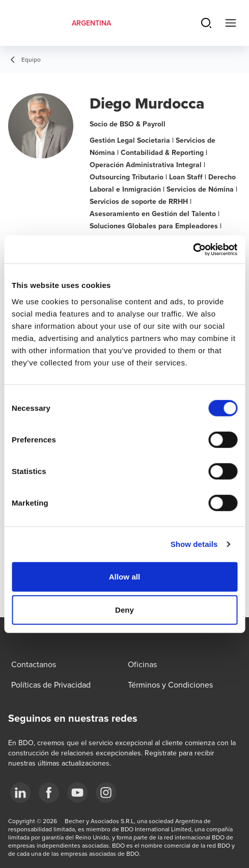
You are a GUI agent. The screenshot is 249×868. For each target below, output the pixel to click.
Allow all (125, 576)
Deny (124, 610)
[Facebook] (49, 793)
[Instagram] (106, 793)
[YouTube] (77, 793)
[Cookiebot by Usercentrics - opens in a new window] (193, 249)
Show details (194, 544)
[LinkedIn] (20, 793)
